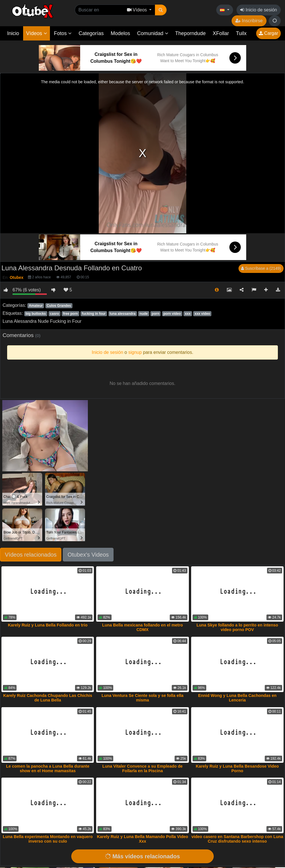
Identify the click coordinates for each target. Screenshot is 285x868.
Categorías (91, 33)
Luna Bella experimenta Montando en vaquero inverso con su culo (48, 839)
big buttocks (36, 314)
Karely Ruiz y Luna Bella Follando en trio (48, 625)
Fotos (63, 33)
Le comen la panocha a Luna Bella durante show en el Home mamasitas (48, 768)
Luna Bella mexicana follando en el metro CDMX (142, 627)
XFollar (221, 33)
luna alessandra (123, 314)
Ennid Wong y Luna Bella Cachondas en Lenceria (237, 698)
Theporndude (190, 33)
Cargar (268, 33)
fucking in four (94, 314)
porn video (172, 314)
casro (54, 314)
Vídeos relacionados (31, 555)
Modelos (120, 33)
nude (144, 314)
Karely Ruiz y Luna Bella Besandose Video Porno (237, 768)
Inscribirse (249, 21)
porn (156, 314)
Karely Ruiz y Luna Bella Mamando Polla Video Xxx (143, 839)
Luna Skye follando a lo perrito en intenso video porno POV (237, 627)
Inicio (13, 33)
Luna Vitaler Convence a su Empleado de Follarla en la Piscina (142, 768)
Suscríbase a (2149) (261, 268)
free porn (70, 314)
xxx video (202, 314)
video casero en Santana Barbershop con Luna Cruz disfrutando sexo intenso (237, 839)
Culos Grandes (59, 306)
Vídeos (36, 33)
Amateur (36, 306)
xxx (188, 314)
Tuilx (241, 33)
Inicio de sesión (259, 10)
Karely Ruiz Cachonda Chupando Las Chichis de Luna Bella (48, 698)
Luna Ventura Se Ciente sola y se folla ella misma (142, 698)
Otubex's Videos (88, 555)
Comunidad (152, 33)
